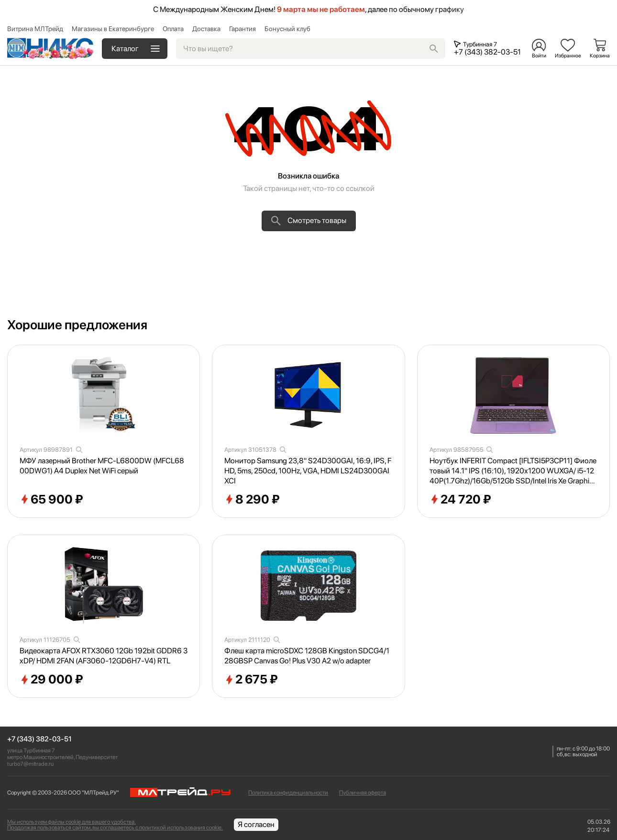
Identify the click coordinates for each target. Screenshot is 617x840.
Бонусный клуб (287, 29)
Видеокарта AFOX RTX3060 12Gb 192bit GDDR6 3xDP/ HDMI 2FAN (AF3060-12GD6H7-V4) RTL (104, 656)
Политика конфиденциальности (288, 793)
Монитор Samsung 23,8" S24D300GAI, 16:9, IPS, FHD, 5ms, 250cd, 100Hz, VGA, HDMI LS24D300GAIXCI (308, 471)
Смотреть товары (309, 221)
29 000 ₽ (51, 680)
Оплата (173, 29)
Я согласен (256, 824)
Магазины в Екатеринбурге (113, 29)
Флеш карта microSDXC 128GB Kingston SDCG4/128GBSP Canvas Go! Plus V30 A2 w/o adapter (307, 656)
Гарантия (242, 29)
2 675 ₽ (251, 680)
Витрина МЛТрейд (35, 29)
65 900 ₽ (51, 500)
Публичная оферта (363, 793)
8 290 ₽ (252, 500)
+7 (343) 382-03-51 (39, 739)
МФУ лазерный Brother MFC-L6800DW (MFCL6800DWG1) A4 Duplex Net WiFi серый (102, 466)
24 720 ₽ (460, 500)
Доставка (206, 29)
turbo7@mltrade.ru (30, 764)
